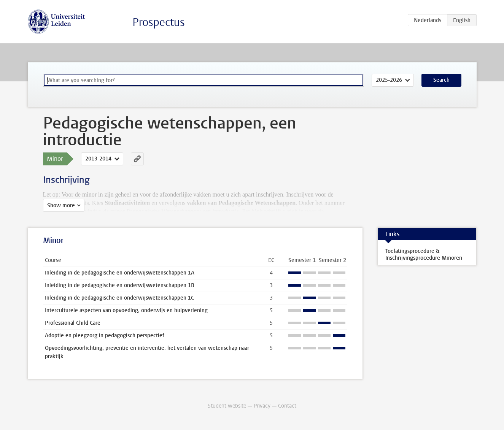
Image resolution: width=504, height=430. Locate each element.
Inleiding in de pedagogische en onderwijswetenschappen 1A (120, 273)
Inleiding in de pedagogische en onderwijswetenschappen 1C (119, 298)
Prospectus (159, 22)
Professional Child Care (73, 323)
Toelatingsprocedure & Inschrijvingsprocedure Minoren (424, 255)
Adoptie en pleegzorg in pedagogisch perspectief (105, 336)
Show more (61, 205)
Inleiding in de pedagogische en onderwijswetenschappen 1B (120, 285)
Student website (227, 406)
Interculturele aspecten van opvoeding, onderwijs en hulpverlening (126, 310)
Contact (287, 406)
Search (441, 80)
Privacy (262, 406)
